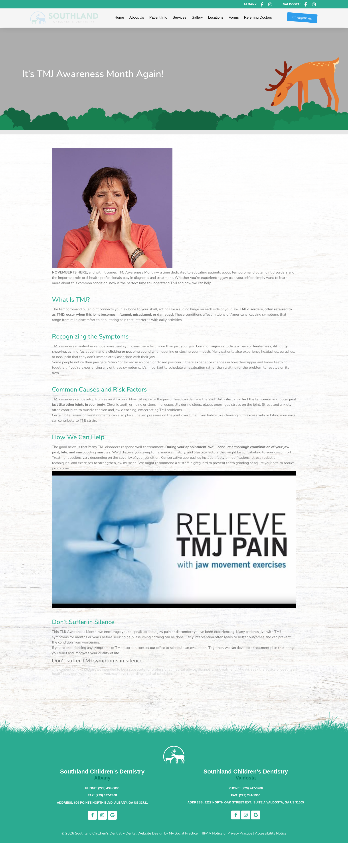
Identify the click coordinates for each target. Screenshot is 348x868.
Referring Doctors (258, 17)
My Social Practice (183, 833)
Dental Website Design (144, 833)
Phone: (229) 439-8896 (102, 788)
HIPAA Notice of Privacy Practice (226, 833)
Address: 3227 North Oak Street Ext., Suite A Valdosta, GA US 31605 (246, 802)
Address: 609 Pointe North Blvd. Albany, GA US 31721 (102, 803)
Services (179, 17)
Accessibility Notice (271, 833)
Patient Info (158, 17)
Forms (234, 17)
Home (119, 17)
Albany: (251, 4)
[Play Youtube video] (174, 540)
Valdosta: (292, 4)
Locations (216, 17)
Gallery (197, 17)
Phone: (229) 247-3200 (246, 788)
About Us (137, 17)
